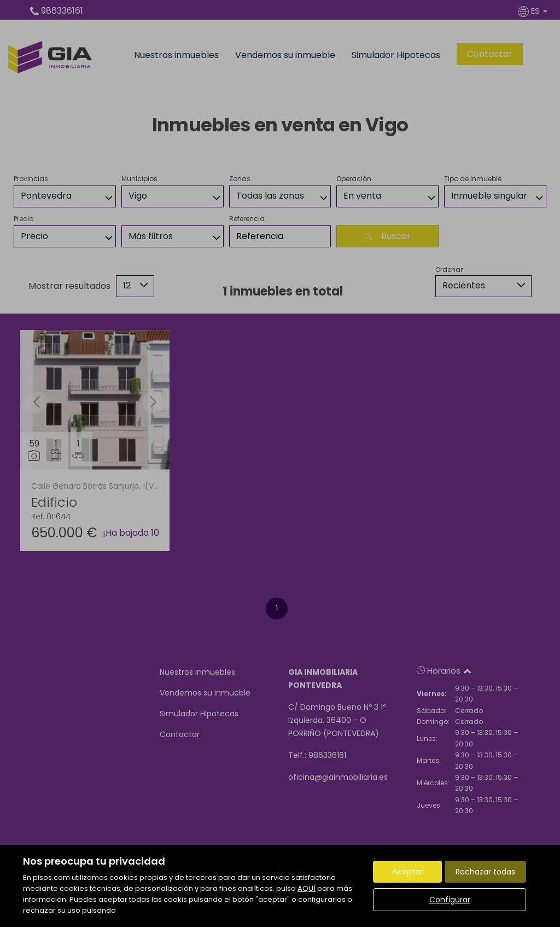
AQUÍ (307, 888)
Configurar (450, 900)
